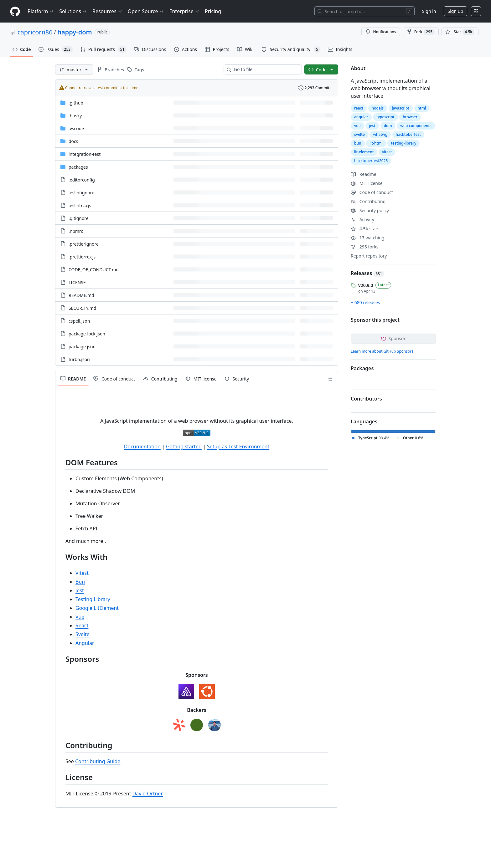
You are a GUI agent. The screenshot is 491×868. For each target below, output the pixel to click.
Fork (421, 32)
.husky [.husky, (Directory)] (75, 116)
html (422, 108)
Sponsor (393, 338)
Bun (80, 582)
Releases (367, 273)
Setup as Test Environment (238, 447)
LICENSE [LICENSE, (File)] (77, 282)
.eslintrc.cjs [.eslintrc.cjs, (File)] (80, 205)
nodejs (378, 108)
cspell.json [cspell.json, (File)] (79, 321)
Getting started (184, 447)
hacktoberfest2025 (371, 161)
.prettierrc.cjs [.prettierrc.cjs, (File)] (82, 257)
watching (367, 238)
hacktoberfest (408, 134)
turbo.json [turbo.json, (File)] (79, 359)
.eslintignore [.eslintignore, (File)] (81, 193)
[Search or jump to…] (364, 11)
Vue (80, 617)
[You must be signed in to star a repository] (460, 32)
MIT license (367, 183)
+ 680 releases (365, 302)
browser (410, 117)
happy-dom (75, 32)
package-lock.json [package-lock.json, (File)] (87, 334)
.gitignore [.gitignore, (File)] (79, 218)
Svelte (83, 634)
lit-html (376, 143)
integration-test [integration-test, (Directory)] (85, 154)
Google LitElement (97, 608)
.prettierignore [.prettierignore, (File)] (84, 244)
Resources (108, 11)
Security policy (370, 210)
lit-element (364, 152)
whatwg (380, 134)
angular (361, 117)
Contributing (368, 201)
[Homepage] (15, 11)
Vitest (82, 573)
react (359, 108)
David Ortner (148, 794)
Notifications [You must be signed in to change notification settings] (381, 32)
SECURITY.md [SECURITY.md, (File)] (82, 308)
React (82, 625)
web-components (416, 126)
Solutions (73, 11)
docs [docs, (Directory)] (73, 141)
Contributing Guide (98, 761)
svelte (359, 134)
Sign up (455, 11)
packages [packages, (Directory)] (78, 167)
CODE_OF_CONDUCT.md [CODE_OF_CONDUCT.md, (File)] (94, 270)
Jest (80, 590)
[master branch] (74, 69)
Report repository (369, 256)
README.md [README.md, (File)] (81, 295)
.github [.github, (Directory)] (76, 103)
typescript (385, 117)
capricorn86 (35, 32)
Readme (364, 174)
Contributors (366, 399)
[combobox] (265, 69)
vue (357, 126)
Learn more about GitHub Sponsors (382, 351)
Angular (85, 643)
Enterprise (185, 11)
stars (365, 229)
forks (365, 247)
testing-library (403, 143)
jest (372, 126)
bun (358, 143)
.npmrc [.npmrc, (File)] (76, 231)
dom (388, 126)
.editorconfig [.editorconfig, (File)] (82, 180)
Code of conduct (372, 192)
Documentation (142, 447)
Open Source (146, 11)
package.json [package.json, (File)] (82, 347)
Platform (41, 11)
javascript (401, 108)
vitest (387, 152)
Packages (362, 368)
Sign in (429, 11)
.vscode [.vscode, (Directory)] (76, 128)
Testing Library (93, 599)
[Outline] (330, 379)
